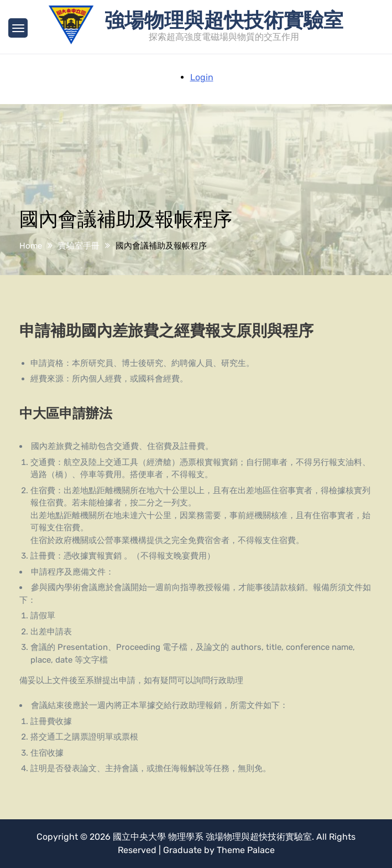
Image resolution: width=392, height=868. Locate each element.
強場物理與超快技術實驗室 (224, 19)
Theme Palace (246, 850)
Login (202, 77)
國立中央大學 (139, 837)
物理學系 (186, 837)
